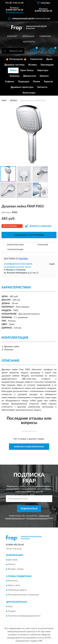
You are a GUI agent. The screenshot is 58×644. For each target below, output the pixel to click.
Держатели (30, 76)
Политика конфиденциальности (24, 616)
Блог (10, 607)
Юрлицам (28, 36)
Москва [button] (23, 259)
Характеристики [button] (15, 245)
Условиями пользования (37, 518)
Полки (37, 82)
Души (49, 59)
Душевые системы (14, 65)
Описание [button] (43, 245)
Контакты (29, 42)
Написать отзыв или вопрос (29, 447)
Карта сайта (14, 586)
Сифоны (10, 82)
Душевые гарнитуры (22, 87)
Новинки (45, 36)
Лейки (13, 70)
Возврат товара (16, 569)
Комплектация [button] (15, 250)
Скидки (12, 611)
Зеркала (48, 82)
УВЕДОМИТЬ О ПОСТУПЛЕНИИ (29, 235)
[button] (14, 12)
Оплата (12, 564)
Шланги (44, 76)
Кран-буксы (27, 70)
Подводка (24, 82)
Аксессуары (29, 93)
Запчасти (42, 87)
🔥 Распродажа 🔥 (16, 59)
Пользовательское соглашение (24, 595)
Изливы (33, 65)
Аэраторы (43, 70)
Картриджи (47, 65)
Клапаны (15, 76)
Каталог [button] (12, 36)
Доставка (13, 560)
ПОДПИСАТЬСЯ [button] (29, 509)
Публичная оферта (17, 590)
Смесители (36, 59)
